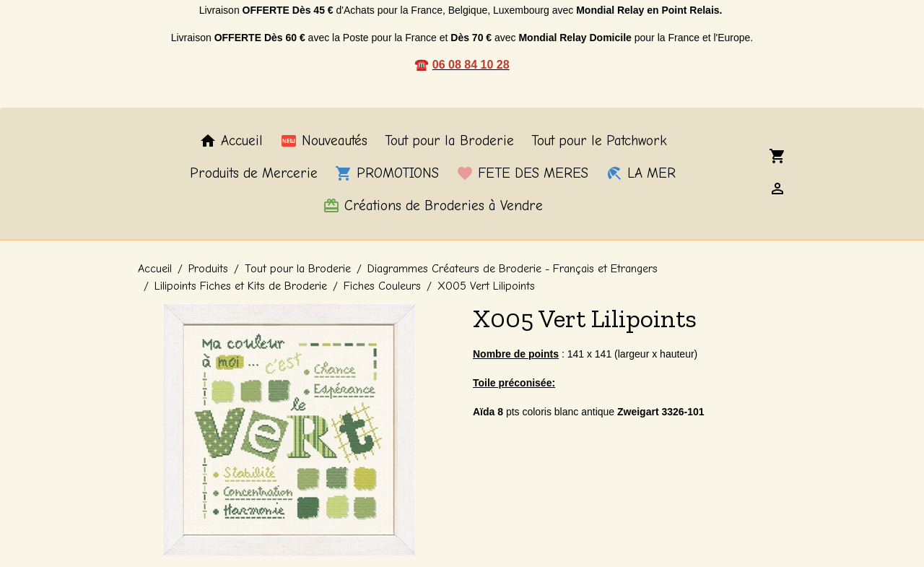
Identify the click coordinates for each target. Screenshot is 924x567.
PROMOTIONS (387, 174)
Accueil (231, 142)
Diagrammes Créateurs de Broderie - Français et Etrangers (513, 269)
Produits (208, 269)
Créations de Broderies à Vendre (433, 206)
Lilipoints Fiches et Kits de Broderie (241, 286)
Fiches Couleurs (382, 286)
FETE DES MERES (522, 174)
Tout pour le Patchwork (599, 142)
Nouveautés (324, 142)
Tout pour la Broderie (449, 142)
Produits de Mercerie (254, 174)
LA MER (641, 174)
